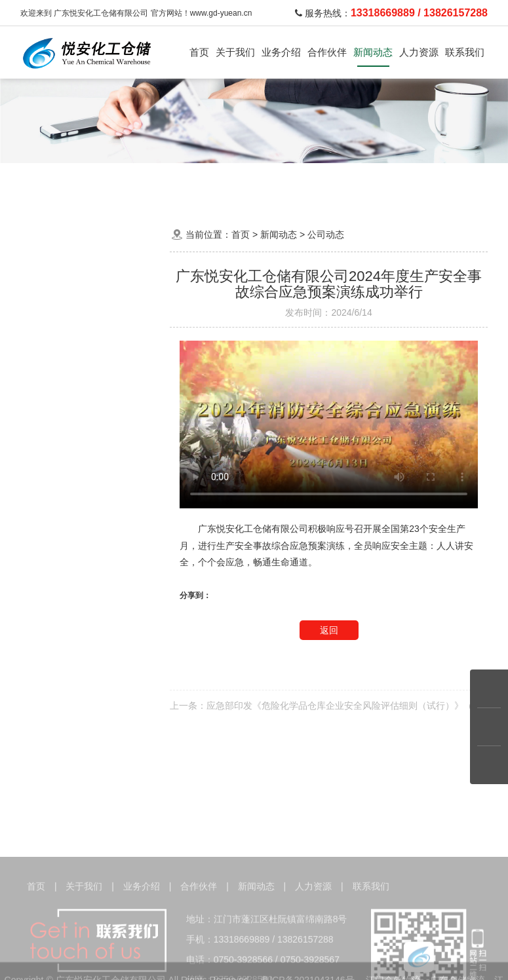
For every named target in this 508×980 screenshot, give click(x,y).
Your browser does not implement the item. (329, 424)
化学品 (103, 180)
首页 (199, 52)
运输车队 (194, 180)
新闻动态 (373, 52)
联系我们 (465, 52)
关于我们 (235, 52)
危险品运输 (146, 180)
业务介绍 (281, 52)
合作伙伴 (327, 52)
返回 (329, 630)
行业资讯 (90, 315)
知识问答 (90, 346)
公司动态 (90, 285)
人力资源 (419, 52)
